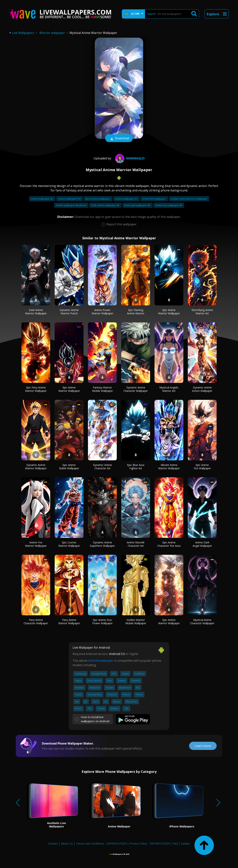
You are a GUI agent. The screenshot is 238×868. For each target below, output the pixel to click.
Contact (53, 843)
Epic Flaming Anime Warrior (136, 312)
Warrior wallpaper (52, 33)
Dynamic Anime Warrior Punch (69, 312)
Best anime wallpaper (98, 199)
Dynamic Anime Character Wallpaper (136, 389)
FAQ (175, 843)
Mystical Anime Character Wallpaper (202, 622)
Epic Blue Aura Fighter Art (136, 467)
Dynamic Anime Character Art (102, 467)
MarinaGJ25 (129, 158)
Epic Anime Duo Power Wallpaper (102, 622)
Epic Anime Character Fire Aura (169, 544)
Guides (186, 843)
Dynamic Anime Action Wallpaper (202, 389)
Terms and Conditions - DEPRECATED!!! (101, 843)
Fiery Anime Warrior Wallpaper (69, 622)
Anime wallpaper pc (126, 199)
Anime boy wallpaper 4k (169, 205)
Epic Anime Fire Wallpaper (202, 467)
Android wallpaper (101, 661)
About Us (67, 843)
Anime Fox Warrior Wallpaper (36, 544)
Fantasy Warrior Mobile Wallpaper (102, 389)
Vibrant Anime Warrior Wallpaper (169, 467)
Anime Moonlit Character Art (136, 544)
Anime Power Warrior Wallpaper (102, 312)
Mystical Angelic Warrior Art (169, 389)
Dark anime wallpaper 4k (105, 205)
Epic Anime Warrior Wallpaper (169, 312)
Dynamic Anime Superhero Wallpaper (102, 544)
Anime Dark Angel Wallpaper (202, 544)
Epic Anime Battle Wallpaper (69, 467)
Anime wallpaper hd (70, 199)
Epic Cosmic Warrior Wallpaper (69, 544)
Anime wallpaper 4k (42, 199)
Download (119, 139)
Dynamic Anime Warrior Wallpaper (36, 467)
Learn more (203, 746)
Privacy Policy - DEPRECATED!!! (149, 843)
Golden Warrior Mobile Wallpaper (136, 622)
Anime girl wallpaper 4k (138, 205)
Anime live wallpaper (154, 199)
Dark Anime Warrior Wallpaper (36, 312)
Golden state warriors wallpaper (189, 199)
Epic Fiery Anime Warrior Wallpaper (36, 389)
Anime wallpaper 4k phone (71, 205)
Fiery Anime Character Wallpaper (36, 622)
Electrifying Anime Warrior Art (202, 312)
